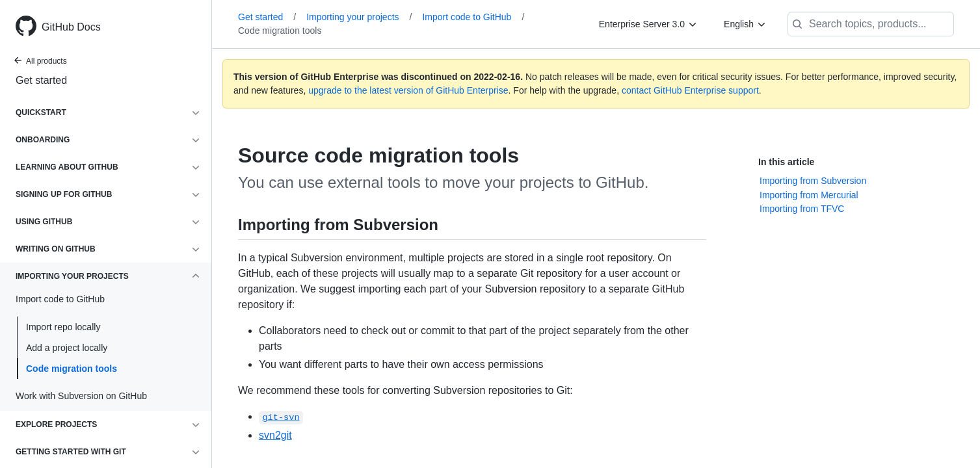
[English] (745, 24)
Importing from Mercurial (809, 195)
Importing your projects (359, 17)
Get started (41, 80)
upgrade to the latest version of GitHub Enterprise (408, 90)
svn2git (275, 435)
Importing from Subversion (813, 181)
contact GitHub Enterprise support (690, 90)
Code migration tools (72, 369)
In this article (786, 162)
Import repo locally (63, 327)
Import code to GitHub (473, 17)
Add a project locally (67, 348)
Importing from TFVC (802, 209)
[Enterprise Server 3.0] (648, 24)
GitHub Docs (71, 27)
